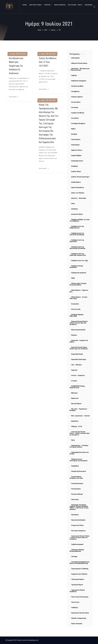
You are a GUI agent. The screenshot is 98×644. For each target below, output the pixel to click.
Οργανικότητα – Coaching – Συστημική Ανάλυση (79, 446)
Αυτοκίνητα (75, 118)
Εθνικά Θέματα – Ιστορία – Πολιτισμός (79, 298)
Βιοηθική (74, 134)
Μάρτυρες (74, 393)
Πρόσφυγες (75, 515)
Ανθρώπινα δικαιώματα (79, 81)
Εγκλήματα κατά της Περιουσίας (77, 241)
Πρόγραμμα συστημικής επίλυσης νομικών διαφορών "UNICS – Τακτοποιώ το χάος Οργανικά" (79, 507)
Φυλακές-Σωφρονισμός (79, 618)
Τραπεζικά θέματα (77, 585)
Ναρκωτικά (75, 398)
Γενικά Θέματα (76, 139)
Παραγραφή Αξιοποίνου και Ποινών (79, 453)
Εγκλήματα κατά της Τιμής (80, 261)
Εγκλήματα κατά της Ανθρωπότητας (77, 227)
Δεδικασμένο (75, 145)
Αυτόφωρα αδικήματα (78, 123)
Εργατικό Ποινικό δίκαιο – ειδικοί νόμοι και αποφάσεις (79, 348)
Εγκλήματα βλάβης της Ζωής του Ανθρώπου (80, 220)
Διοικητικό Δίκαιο (77, 214)
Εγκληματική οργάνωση (79, 273)
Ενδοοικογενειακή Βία (78, 330)
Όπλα (73, 440)
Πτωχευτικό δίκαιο (77, 525)
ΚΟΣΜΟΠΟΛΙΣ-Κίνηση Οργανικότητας (77, 387)
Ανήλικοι (74, 75)
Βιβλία (73, 129)
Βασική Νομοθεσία (60, 5)
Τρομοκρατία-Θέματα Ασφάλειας (77, 591)
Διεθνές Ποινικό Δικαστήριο (80, 177)
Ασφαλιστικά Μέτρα (78, 113)
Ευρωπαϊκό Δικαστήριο (79, 359)
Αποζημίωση (75, 91)
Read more (13, 97)
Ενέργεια (74, 335)
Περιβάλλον (75, 466)
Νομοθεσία (75, 421)
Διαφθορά (74, 166)
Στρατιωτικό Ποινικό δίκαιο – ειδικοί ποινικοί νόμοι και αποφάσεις (79, 537)
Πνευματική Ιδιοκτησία (79, 471)
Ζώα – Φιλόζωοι (77, 365)
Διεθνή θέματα (76, 182)
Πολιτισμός (75, 499)
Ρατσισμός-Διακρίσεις (78, 531)
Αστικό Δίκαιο (76, 102)
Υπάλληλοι (75, 608)
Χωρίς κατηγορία (77, 624)
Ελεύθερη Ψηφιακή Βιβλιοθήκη (76, 315)
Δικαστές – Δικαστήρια (79, 198)
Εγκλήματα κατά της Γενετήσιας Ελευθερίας (77, 234)
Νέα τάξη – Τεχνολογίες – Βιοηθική (79, 410)
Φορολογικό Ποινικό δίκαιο (80, 613)
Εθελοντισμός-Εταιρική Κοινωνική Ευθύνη (78, 284)
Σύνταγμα (74, 557)
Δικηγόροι (75, 209)
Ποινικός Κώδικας (77, 494)
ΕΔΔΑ (73, 278)
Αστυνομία (75, 107)
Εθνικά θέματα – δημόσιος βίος (79, 291)
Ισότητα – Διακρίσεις (78, 375)
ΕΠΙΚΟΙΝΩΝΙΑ (88, 5)
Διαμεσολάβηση (76, 155)
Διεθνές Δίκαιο (76, 171)
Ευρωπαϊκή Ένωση (77, 354)
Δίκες (73, 204)
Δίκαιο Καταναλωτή (78, 187)
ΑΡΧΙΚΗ (25, 5)
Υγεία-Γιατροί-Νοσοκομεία (80, 597)
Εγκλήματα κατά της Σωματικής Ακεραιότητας (78, 254)
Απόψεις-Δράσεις (77, 97)
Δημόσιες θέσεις (77, 150)
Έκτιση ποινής (76, 309)
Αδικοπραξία (75, 58)
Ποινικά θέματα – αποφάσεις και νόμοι (76, 477)
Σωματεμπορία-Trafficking (80, 569)
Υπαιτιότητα (75, 602)
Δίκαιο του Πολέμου (78, 193)
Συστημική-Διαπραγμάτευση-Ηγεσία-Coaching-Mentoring (80, 563)
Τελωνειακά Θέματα (78, 579)
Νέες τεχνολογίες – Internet (81, 416)
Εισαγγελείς (75, 304)
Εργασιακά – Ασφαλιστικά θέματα (79, 341)
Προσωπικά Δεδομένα (78, 520)
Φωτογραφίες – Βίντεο (75, 5)
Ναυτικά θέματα (76, 404)
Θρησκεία (74, 370)
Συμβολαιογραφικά (77, 544)
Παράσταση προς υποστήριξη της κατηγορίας (79, 460)
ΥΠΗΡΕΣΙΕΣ (47, 5)
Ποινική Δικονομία (77, 483)
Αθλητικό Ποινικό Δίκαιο (79, 63)
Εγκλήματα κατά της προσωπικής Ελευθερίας (78, 248)
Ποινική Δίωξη (76, 489)
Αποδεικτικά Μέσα (77, 86)
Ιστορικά (74, 381)
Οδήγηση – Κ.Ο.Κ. (77, 426)
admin (13, 54)
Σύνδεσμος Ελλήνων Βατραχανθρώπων (77, 550)
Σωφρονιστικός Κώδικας (79, 574)
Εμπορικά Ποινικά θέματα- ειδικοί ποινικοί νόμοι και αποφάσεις (79, 323)
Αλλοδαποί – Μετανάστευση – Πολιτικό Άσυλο (80, 69)
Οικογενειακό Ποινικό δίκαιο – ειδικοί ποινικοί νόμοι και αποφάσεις (80, 433)
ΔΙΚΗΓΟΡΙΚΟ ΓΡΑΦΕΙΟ (35, 5)
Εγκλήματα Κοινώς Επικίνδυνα (76, 267)
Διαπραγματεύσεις (77, 161)
